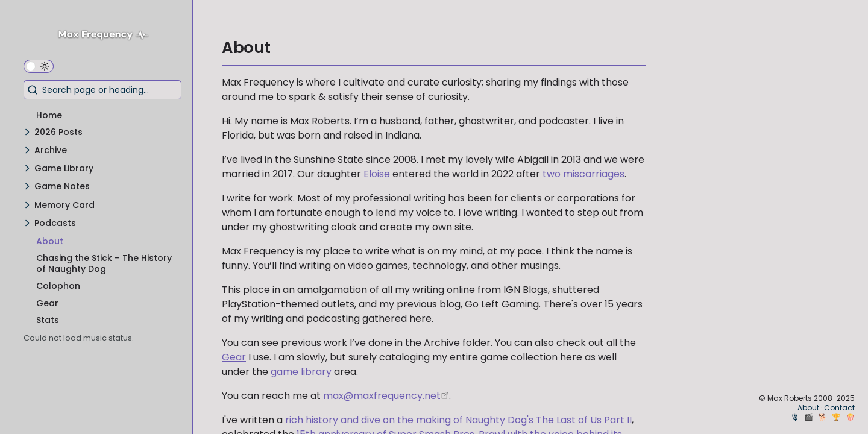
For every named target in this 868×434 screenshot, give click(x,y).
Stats (48, 320)
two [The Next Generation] (552, 174)
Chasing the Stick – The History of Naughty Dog (104, 263)
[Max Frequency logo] (108, 36)
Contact (839, 408)
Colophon (58, 286)
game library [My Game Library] (301, 372)
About (50, 241)
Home (49, 115)
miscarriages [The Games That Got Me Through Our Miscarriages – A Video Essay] (594, 174)
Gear (47, 303)
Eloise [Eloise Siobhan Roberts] (377, 174)
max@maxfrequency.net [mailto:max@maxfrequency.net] (382, 396)
